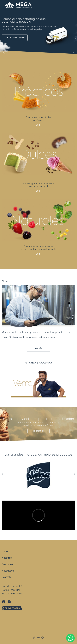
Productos (7, 564)
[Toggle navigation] (74, 5)
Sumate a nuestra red (15, 38)
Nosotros (7, 558)
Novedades (8, 571)
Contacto (7, 577)
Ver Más (39, 348)
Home (5, 551)
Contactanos (38, 422)
